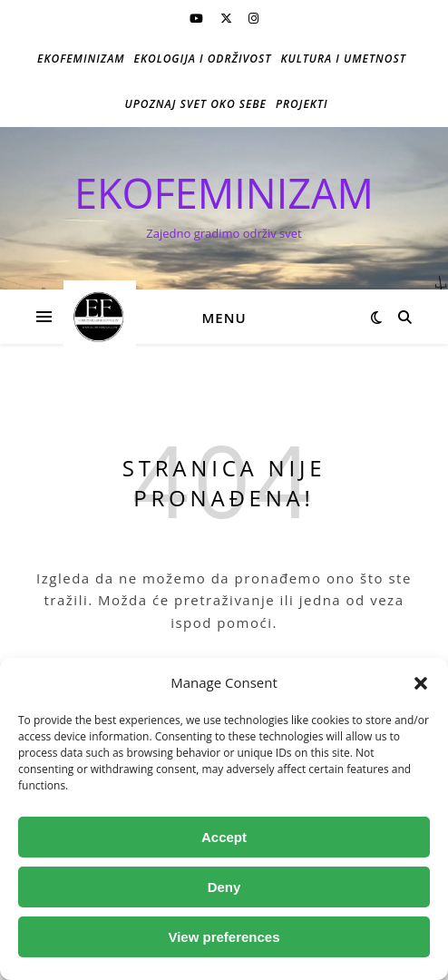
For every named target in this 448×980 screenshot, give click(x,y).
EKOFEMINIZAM (224, 193)
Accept (224, 837)
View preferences (224, 937)
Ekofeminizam (81, 59)
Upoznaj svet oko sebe (195, 104)
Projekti (302, 104)
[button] (421, 683)
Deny (224, 887)
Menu (224, 318)
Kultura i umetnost (343, 59)
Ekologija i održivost (203, 59)
